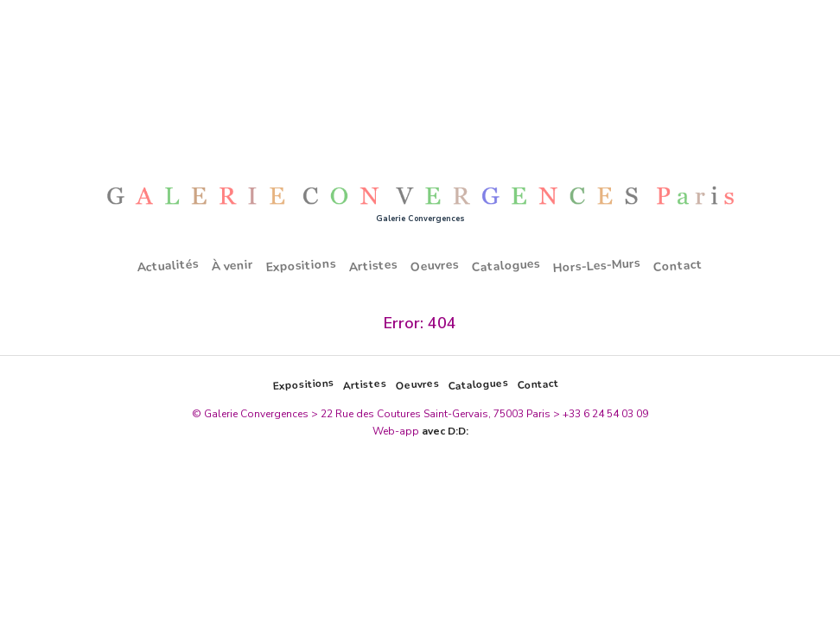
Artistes (374, 265)
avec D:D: (445, 431)
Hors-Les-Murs (597, 266)
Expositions (302, 266)
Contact (678, 265)
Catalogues (506, 266)
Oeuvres (435, 265)
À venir (233, 266)
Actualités (169, 266)
